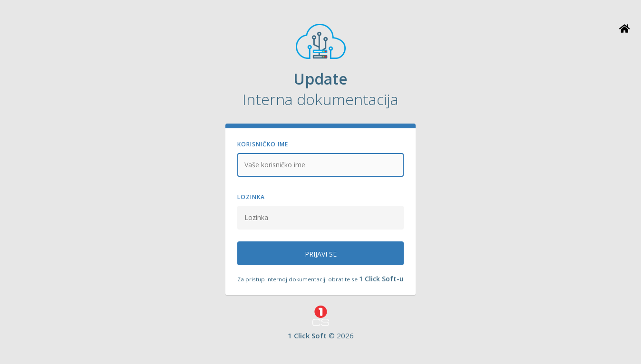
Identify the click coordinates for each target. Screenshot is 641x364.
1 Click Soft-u (381, 279)
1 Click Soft (307, 335)
